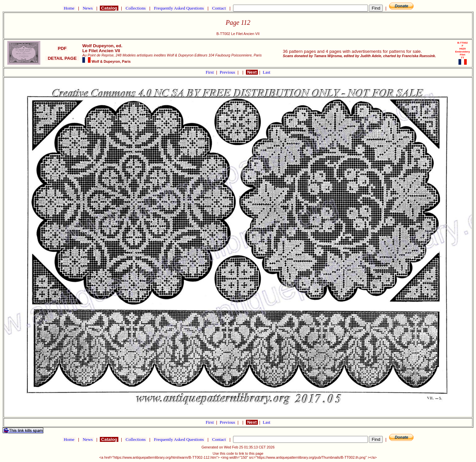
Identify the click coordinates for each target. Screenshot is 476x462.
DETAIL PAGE (62, 58)
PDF (62, 48)
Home (69, 8)
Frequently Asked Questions (179, 8)
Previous (228, 72)
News (88, 8)
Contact (219, 8)
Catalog (109, 8)
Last (267, 72)
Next (252, 72)
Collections (136, 8)
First (210, 72)
